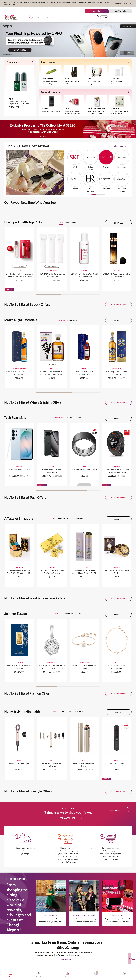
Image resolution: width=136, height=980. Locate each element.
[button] (122, 53)
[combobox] (63, 18)
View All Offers (118, 305)
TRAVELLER (71, 818)
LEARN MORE (116, 810)
